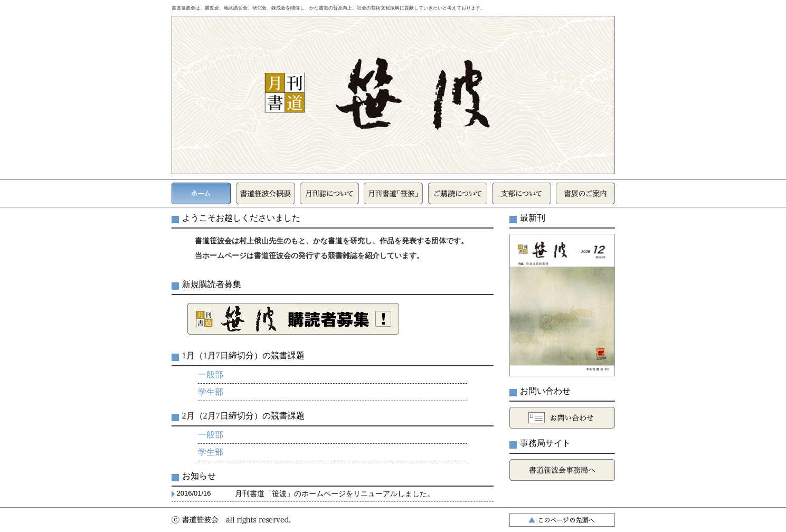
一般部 (211, 374)
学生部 (211, 392)
